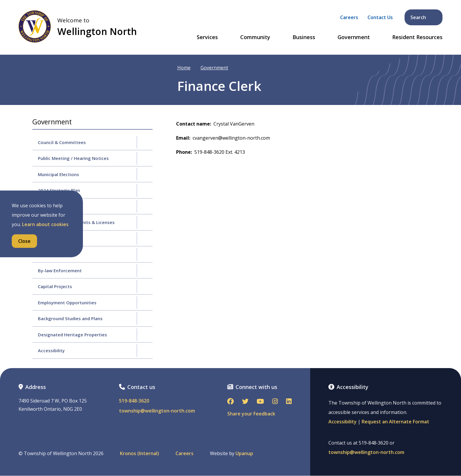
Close (24, 241)
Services (207, 37)
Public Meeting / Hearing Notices (73, 158)
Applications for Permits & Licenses (76, 222)
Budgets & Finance (58, 206)
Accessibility (51, 350)
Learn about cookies (45, 224)
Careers (349, 17)
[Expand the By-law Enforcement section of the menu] (145, 270)
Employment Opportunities (67, 303)
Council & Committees (62, 142)
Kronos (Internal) (140, 454)
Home (184, 68)
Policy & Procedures (59, 238)
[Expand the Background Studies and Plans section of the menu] (145, 318)
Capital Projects (55, 286)
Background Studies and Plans (70, 318)
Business (304, 37)
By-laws (46, 254)
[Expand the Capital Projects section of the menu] (145, 286)
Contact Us (380, 17)
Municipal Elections (59, 174)
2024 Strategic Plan (59, 190)
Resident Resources (417, 37)
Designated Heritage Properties (72, 335)
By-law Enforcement (60, 270)
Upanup (244, 454)
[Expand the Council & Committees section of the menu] (145, 142)
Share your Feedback (251, 414)
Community (255, 37)
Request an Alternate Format (395, 422)
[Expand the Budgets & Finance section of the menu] (145, 206)
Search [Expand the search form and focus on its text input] (424, 17)
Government (354, 37)
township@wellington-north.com (157, 411)
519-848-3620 (134, 401)
